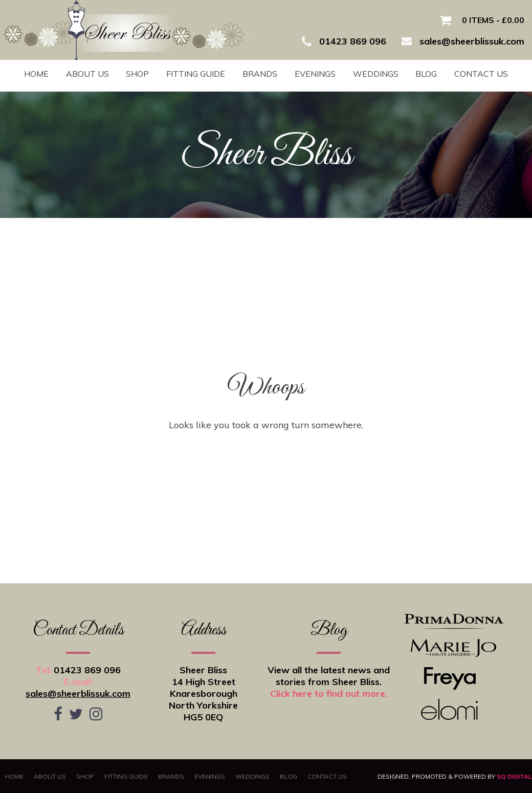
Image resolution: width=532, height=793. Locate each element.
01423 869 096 (87, 670)
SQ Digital (514, 776)
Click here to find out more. (329, 693)
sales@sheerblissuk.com (78, 693)
